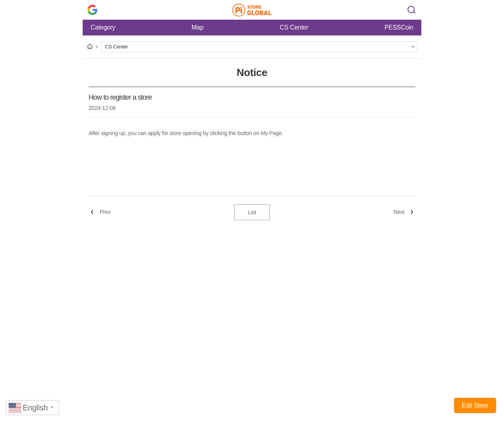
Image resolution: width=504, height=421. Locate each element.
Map (198, 27)
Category (103, 27)
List (252, 212)
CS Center (294, 27)
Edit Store (475, 405)
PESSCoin (399, 27)
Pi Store (252, 10)
